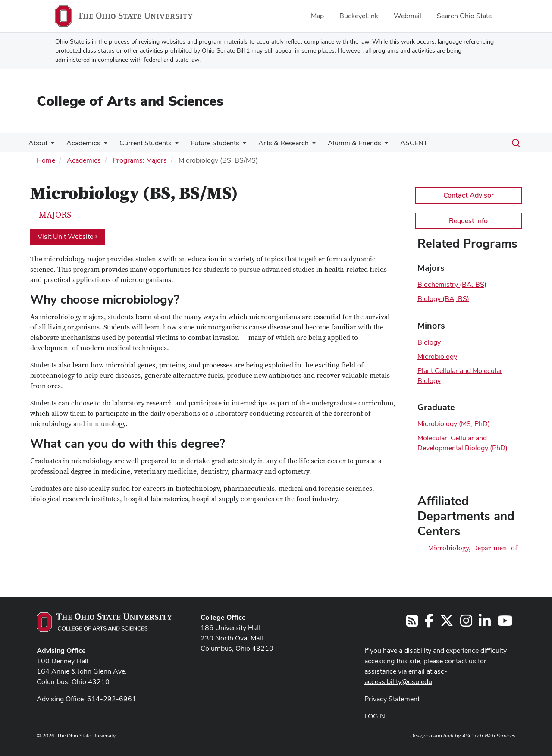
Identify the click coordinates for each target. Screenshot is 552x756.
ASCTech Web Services (489, 736)
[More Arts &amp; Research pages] (304, 145)
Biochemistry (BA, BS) (452, 284)
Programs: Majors (140, 160)
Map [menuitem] (317, 16)
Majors (55, 215)
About (37, 143)
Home (46, 160)
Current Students (141, 143)
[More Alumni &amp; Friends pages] (375, 145)
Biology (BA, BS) (443, 299)
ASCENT (403, 143)
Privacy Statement (392, 699)
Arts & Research (276, 143)
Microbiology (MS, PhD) (454, 424)
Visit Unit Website (67, 237)
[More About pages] (50, 145)
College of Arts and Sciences (130, 101)
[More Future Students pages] (237, 145)
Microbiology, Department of (473, 548)
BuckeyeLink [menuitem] (359, 16)
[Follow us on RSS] (412, 623)
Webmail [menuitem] (408, 16)
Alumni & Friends (345, 143)
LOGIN (375, 716)
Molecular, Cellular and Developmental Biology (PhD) (463, 443)
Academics (81, 143)
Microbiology (437, 356)
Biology (429, 342)
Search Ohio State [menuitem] (464, 16)
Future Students (209, 143)
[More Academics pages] (101, 145)
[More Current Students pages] (171, 145)
